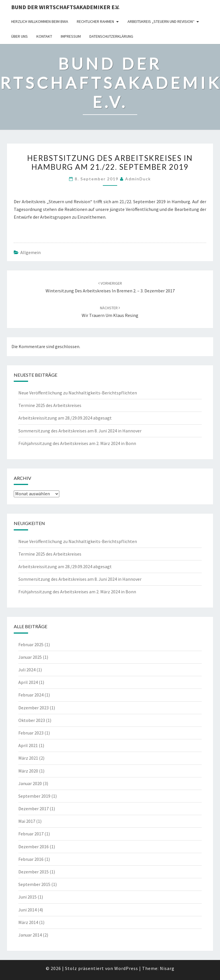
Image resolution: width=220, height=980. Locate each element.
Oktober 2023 (32, 720)
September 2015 (34, 884)
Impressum (71, 36)
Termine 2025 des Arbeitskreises (50, 405)
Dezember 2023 (34, 708)
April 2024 (28, 682)
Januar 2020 (30, 783)
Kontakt (44, 36)
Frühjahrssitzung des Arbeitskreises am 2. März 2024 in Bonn (77, 443)
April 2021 (28, 745)
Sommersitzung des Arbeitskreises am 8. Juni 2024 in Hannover (80, 431)
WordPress (126, 968)
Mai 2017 (27, 821)
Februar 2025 (31, 644)
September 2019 (34, 796)
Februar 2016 (31, 859)
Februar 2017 (31, 834)
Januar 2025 (30, 657)
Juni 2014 (27, 910)
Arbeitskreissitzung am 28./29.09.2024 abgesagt (65, 418)
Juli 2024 (27, 670)
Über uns (19, 36)
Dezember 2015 (34, 872)
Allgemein (31, 252)
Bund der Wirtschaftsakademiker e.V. (65, 7)
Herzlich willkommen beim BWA (40, 21)
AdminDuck (138, 179)
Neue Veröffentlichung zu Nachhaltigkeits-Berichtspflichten (78, 393)
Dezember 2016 (34, 847)
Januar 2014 (30, 935)
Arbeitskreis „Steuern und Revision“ (161, 21)
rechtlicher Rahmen (95, 21)
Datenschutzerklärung (111, 36)
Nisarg (167, 968)
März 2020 (28, 771)
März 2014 (28, 922)
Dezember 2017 (34, 809)
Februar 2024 (31, 695)
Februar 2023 (31, 733)
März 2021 (28, 758)
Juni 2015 (27, 897)
